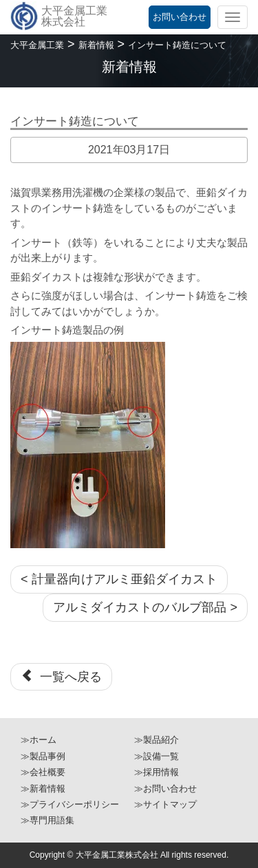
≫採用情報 (157, 772)
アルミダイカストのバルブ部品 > (145, 607)
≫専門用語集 (47, 820)
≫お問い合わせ (165, 789)
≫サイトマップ (165, 804)
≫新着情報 (43, 789)
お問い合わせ (180, 17)
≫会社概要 (43, 772)
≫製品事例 (43, 756)
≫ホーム (39, 740)
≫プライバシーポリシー (70, 804)
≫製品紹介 (157, 740)
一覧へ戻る (61, 676)
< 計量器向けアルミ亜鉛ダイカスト (119, 579)
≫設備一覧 (157, 756)
